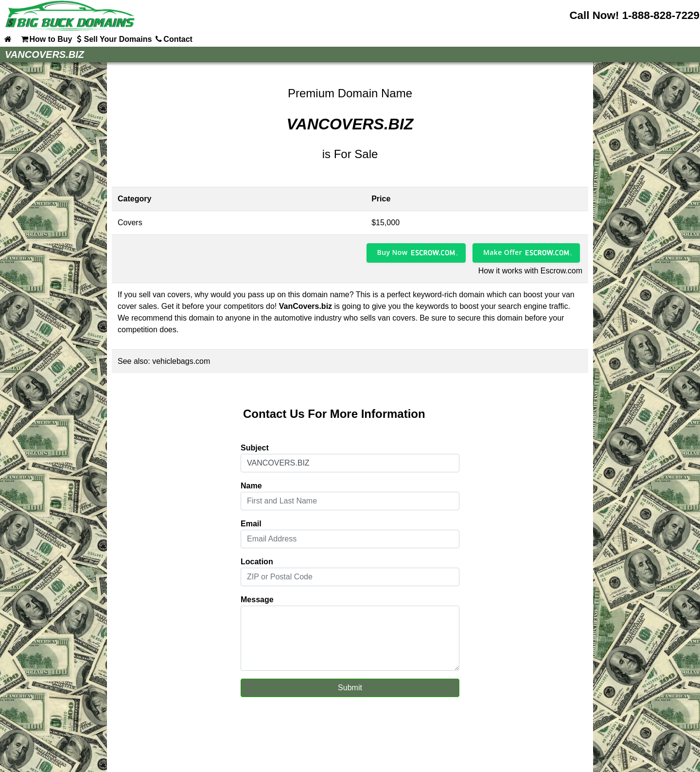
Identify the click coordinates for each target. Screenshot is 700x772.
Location (257, 562)
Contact (173, 39)
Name (251, 486)
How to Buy (46, 39)
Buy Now (393, 252)
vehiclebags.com (181, 361)
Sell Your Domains (113, 39)
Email (251, 524)
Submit (350, 688)
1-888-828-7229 (661, 15)
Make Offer (503, 252)
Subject (255, 448)
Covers (130, 223)
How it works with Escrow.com (530, 271)
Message (257, 600)
